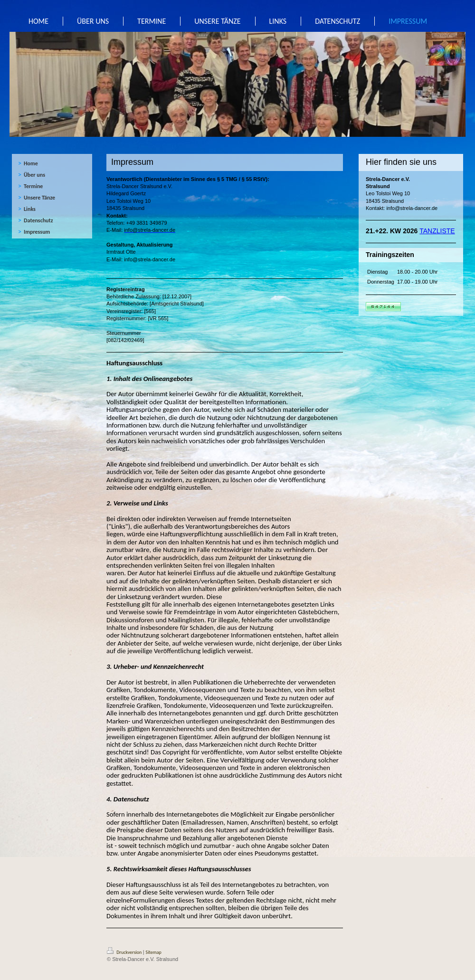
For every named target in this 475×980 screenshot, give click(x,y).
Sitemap (154, 952)
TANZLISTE (437, 231)
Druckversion (125, 952)
